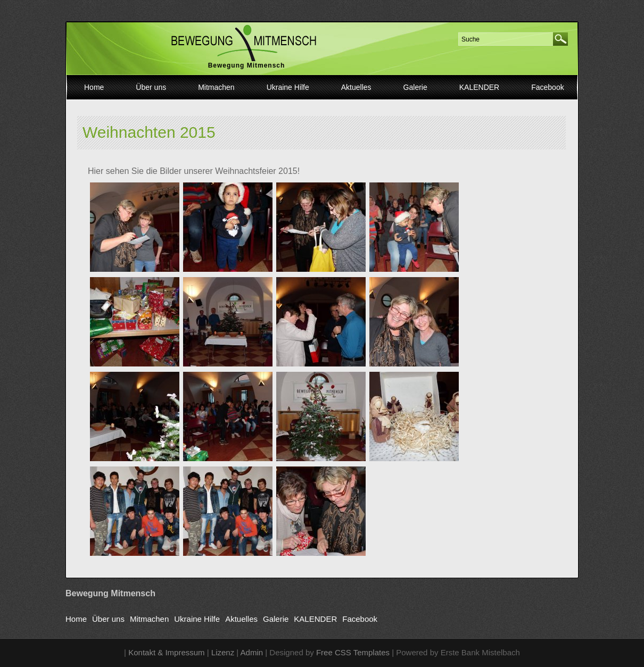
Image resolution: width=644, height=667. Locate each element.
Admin (252, 652)
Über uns (151, 87)
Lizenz (223, 652)
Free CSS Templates (353, 652)
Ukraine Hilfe (288, 87)
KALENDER (479, 87)
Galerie (415, 87)
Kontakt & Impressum (166, 652)
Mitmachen (216, 87)
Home (94, 87)
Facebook (547, 87)
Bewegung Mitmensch (247, 65)
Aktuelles (356, 87)
